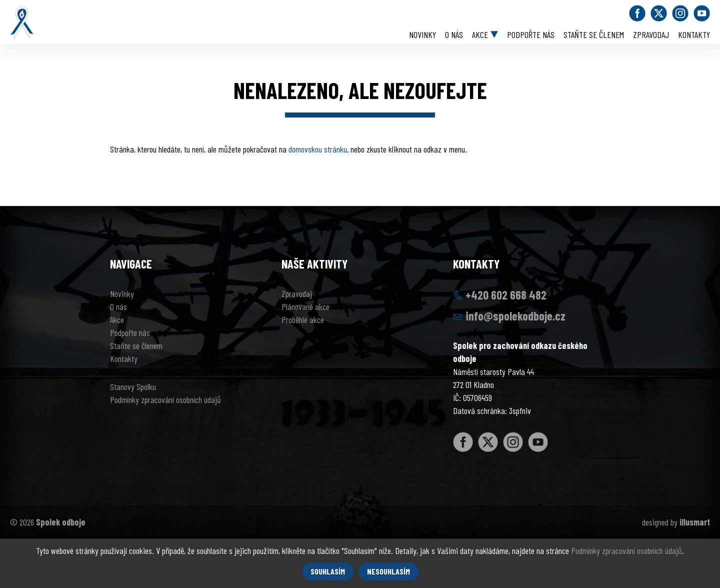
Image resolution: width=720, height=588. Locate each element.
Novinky (422, 34)
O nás (454, 34)
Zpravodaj (651, 34)
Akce (480, 34)
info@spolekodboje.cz (515, 316)
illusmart (695, 522)
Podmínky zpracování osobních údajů (165, 399)
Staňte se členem (594, 34)
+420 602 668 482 (506, 295)
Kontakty (694, 34)
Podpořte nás (531, 34)
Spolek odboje (61, 522)
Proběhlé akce (303, 319)
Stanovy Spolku (133, 386)
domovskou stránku (318, 149)
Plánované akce (305, 306)
